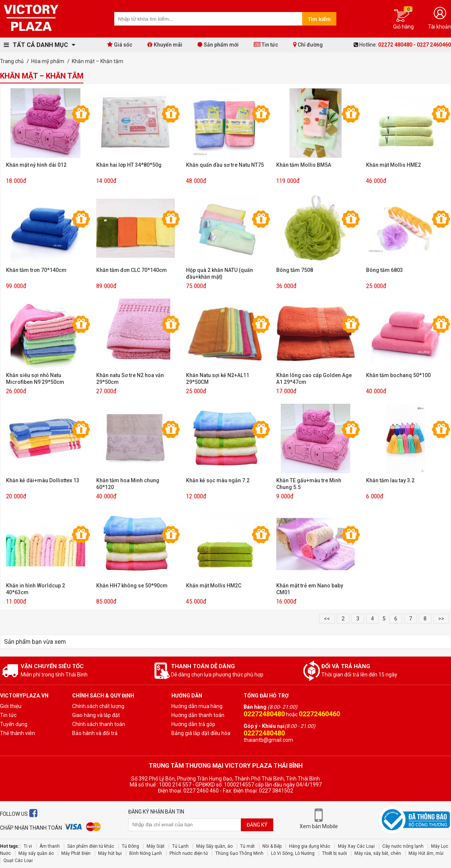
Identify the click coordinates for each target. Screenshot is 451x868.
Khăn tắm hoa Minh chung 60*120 (128, 484)
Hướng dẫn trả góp (193, 724)
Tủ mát (247, 846)
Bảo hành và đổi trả (95, 733)
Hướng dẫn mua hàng (197, 706)
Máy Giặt (156, 846)
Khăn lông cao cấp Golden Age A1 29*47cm (314, 379)
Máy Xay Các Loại (356, 846)
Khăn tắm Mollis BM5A (304, 165)
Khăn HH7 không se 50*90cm (132, 586)
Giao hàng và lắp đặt (96, 715)
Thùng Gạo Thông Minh (239, 853)
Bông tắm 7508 (295, 270)
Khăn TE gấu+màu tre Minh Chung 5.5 (309, 484)
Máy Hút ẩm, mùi (426, 853)
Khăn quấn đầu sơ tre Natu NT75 (225, 165)
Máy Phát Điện (76, 853)
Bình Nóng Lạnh (146, 853)
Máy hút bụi (110, 853)
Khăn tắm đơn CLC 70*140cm (132, 270)
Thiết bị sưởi (334, 853)
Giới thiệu (11, 706)
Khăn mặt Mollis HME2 (393, 165)
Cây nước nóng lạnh (403, 846)
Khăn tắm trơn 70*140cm (36, 270)
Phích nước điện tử (189, 853)
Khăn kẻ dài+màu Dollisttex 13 (43, 480)
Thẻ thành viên (17, 733)
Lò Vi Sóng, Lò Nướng (293, 853)
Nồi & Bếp (272, 846)
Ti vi (28, 846)
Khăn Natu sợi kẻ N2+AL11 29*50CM (218, 379)
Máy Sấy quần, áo (214, 846)
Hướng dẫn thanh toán (198, 715)
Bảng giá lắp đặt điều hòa (201, 733)
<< (327, 619)
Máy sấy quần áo (36, 853)
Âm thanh (50, 846)
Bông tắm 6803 (384, 270)
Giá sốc (120, 45)
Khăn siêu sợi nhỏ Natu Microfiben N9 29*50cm (35, 379)
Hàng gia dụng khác (310, 846)
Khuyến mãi (165, 45)
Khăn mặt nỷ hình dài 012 (36, 165)
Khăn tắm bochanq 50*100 (398, 375)
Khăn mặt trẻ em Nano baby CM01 (310, 589)
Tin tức (266, 45)
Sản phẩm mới (218, 45)
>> (441, 619)
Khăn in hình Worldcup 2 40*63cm (36, 589)
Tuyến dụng (14, 724)
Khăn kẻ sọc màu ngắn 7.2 (218, 480)
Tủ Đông (130, 846)
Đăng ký (257, 825)
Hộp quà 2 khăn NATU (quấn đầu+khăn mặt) (219, 273)
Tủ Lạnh (180, 846)
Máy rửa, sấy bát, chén (378, 853)
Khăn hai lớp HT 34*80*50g (129, 165)
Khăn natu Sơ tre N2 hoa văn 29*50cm (130, 379)
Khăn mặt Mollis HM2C (214, 586)
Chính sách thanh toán (99, 724)
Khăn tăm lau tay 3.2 (390, 480)
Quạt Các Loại (18, 860)
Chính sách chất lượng (98, 706)
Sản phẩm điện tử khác (91, 846)
